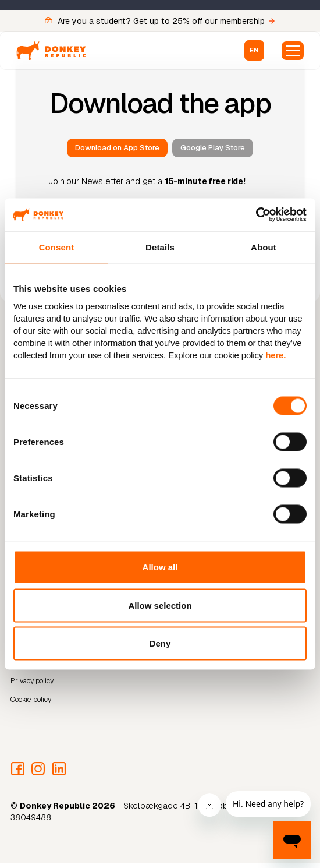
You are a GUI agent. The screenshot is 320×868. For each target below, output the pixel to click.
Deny (160, 643)
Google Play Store (213, 148)
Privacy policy (32, 681)
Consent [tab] (57, 247)
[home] (51, 51)
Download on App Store (117, 148)
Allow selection (160, 605)
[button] (254, 50)
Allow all (160, 567)
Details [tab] (160, 247)
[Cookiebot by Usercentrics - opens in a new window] (256, 215)
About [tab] (264, 247)
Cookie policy (31, 700)
